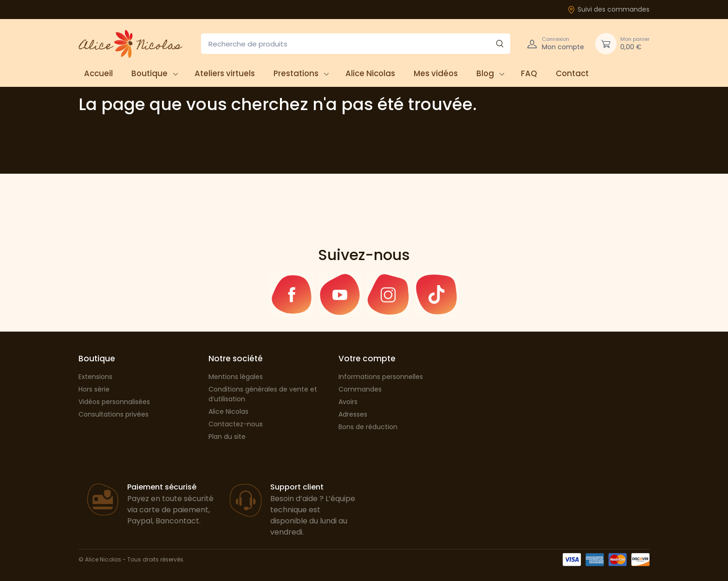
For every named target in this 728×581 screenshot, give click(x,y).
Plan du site (227, 437)
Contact (572, 73)
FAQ (529, 73)
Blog (485, 73)
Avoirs (348, 402)
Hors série (94, 389)
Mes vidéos (436, 73)
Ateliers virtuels (225, 73)
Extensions (95, 377)
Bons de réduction (368, 427)
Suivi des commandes (608, 9)
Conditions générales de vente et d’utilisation (263, 394)
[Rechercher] (500, 44)
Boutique (149, 73)
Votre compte (367, 359)
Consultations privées (114, 414)
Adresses (353, 414)
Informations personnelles (381, 377)
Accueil (98, 73)
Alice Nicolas (370, 73)
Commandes (360, 389)
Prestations (296, 73)
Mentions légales (236, 377)
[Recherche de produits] (356, 44)
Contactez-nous (236, 424)
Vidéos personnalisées (114, 402)
